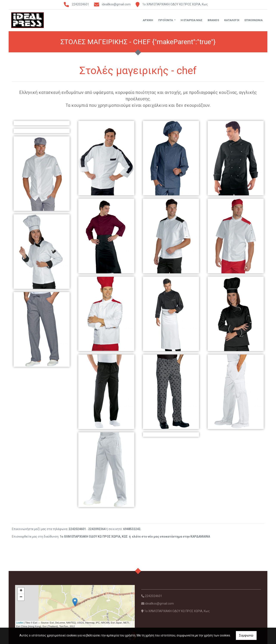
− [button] (21, 597)
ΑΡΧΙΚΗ (148, 20)
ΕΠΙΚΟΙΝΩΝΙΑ (254, 20)
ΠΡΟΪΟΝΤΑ (166, 20)
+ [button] (21, 591)
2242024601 (80, 4)
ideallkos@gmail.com (116, 4)
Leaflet (20, 623)
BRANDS (213, 20)
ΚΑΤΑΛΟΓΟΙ (232, 20)
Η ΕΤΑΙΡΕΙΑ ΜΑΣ (192, 20)
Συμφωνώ (246, 635)
